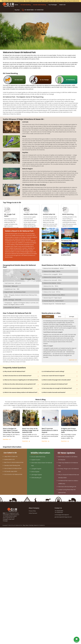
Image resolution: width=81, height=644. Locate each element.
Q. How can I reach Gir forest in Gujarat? (53, 376)
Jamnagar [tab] (72, 317)
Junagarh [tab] (48, 317)
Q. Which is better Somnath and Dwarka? (54, 392)
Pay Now (17, 10)
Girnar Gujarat (35, 472)
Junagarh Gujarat (36, 469)
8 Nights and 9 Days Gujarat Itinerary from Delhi (69, 430)
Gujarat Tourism (36, 460)
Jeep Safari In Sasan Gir (11, 456)
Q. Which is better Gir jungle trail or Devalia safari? (56, 380)
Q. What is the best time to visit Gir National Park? (17, 376)
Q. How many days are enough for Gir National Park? (57, 388)
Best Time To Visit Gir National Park (14, 462)
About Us (36, 525)
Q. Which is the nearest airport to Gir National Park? (18, 388)
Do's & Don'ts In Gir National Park (13, 474)
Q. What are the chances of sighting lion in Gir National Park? (20, 380)
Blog (24, 525)
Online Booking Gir (36, 478)
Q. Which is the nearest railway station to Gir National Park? (20, 392)
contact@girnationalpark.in (62, 515)
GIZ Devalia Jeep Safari (11, 471)
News (27, 525)
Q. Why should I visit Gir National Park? (14, 371)
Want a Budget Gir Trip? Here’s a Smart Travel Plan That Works (11, 430)
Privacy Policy (32, 511)
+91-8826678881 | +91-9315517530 (34, 10)
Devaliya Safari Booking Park (12, 465)
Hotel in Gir (62, 5)
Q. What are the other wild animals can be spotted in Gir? (19, 384)
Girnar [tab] (60, 317)
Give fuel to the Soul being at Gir (67, 487)
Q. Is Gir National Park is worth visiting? (53, 371)
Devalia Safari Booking (40, 5)
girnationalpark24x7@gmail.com (63, 517)
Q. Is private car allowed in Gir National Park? (55, 384)
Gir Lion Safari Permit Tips (38, 457)
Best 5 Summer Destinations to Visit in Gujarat (50, 430)
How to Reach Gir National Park (13, 468)
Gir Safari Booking (26, 5)
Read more (72, 360)
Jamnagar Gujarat (36, 475)
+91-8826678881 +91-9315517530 (59, 512)
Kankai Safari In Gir (9, 459)
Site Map (31, 525)
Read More (6, 439)
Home (16, 5)
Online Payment (33, 513)
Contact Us (42, 525)
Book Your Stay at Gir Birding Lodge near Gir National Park (30, 430)
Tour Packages (53, 5)
